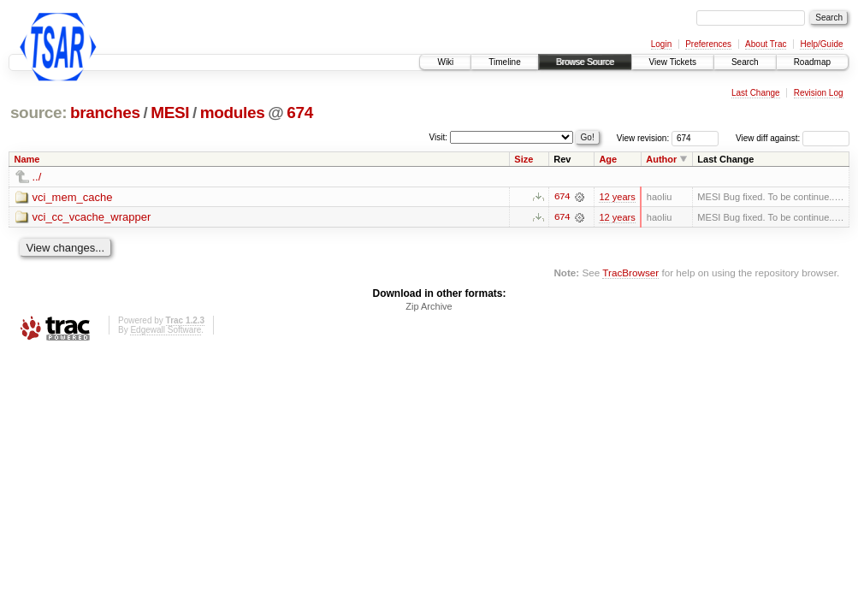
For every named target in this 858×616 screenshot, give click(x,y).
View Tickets (673, 62)
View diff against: (793, 138)
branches (105, 113)
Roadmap (812, 62)
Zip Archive (429, 307)
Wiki (445, 62)
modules (233, 113)
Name (27, 159)
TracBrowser (630, 272)
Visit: (439, 137)
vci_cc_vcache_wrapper (92, 218)
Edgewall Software (166, 331)
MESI (170, 113)
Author (661, 159)
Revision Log (819, 93)
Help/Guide (821, 44)
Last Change (756, 93)
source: (38, 113)
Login (661, 44)
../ (37, 177)
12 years (617, 197)
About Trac (766, 44)
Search (745, 62)
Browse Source (585, 62)
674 (300, 113)
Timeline (504, 62)
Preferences (708, 44)
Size (524, 159)
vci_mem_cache (73, 197)
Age (608, 159)
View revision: (643, 138)
